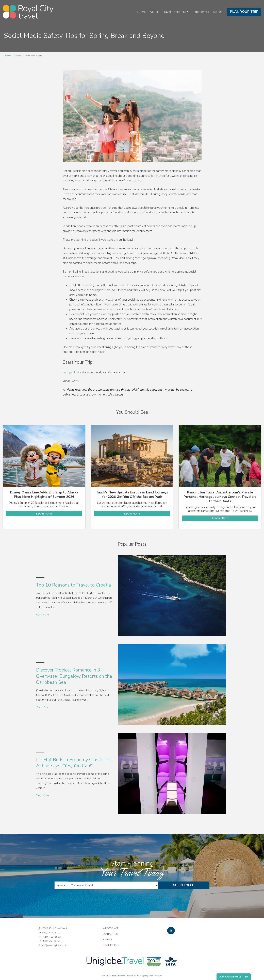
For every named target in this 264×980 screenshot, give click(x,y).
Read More (42, 615)
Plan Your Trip (244, 12)
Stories (218, 12)
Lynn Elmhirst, (76, 372)
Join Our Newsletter (234, 977)
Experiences (201, 12)
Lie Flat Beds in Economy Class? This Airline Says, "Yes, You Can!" (74, 763)
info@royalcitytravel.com (54, 945)
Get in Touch (184, 885)
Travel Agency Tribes (145, 976)
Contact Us (110, 934)
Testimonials (111, 945)
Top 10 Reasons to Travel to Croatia (73, 585)
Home (141, 12)
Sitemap (158, 976)
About (154, 12)
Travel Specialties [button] (174, 12)
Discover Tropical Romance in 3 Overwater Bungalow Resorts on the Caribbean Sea (74, 676)
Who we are (111, 928)
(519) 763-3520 (52, 937)
